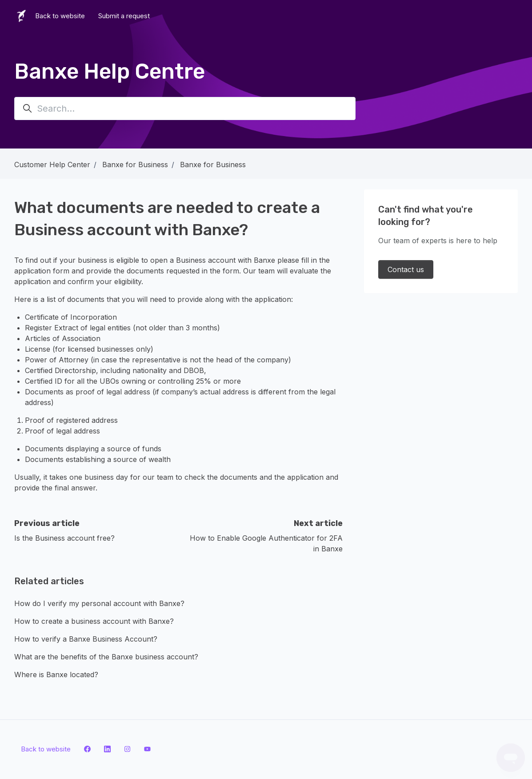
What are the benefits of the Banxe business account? (106, 657)
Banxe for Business (135, 165)
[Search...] (185, 108)
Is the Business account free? (64, 538)
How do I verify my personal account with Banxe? (99, 603)
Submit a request (124, 16)
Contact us (406, 269)
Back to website (60, 16)
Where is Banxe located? (56, 675)
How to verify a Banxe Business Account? (86, 639)
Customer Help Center (52, 165)
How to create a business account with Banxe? (94, 621)
